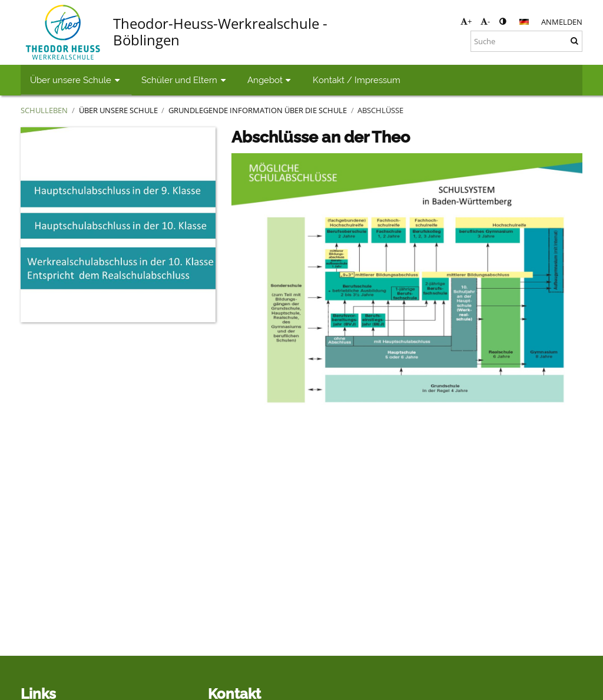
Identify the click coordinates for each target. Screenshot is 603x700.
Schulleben (44, 110)
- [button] (485, 21)
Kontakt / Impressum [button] (357, 80)
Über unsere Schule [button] (76, 80)
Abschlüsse (380, 110)
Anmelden (562, 22)
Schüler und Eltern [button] (185, 80)
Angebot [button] (271, 80)
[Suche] (526, 41)
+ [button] (466, 21)
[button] (524, 22)
